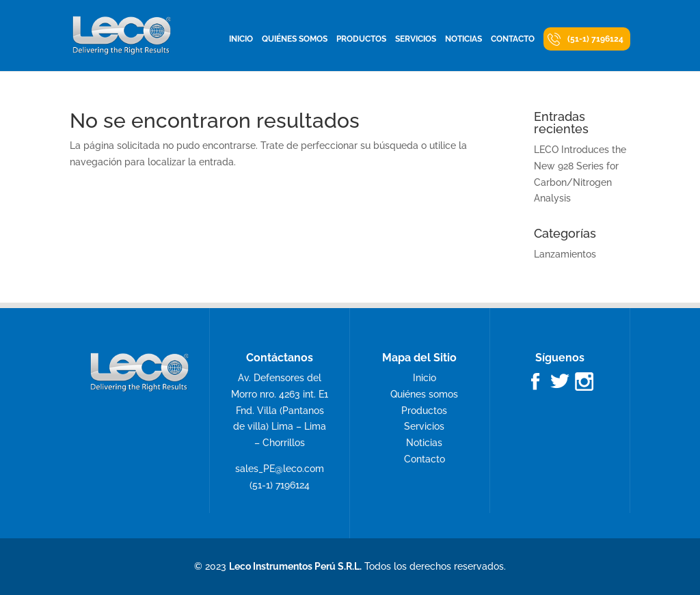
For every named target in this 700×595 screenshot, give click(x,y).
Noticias (463, 39)
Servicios (416, 39)
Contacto (513, 39)
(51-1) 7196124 (595, 39)
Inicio (241, 39)
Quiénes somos (295, 39)
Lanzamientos (565, 254)
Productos (361, 39)
